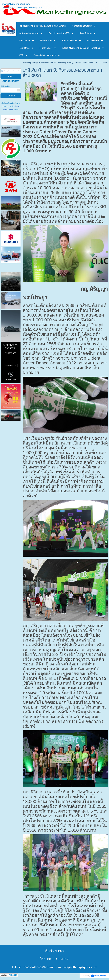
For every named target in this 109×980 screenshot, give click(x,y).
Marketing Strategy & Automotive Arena (39, 63)
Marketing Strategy (66, 63)
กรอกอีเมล (5, 86)
